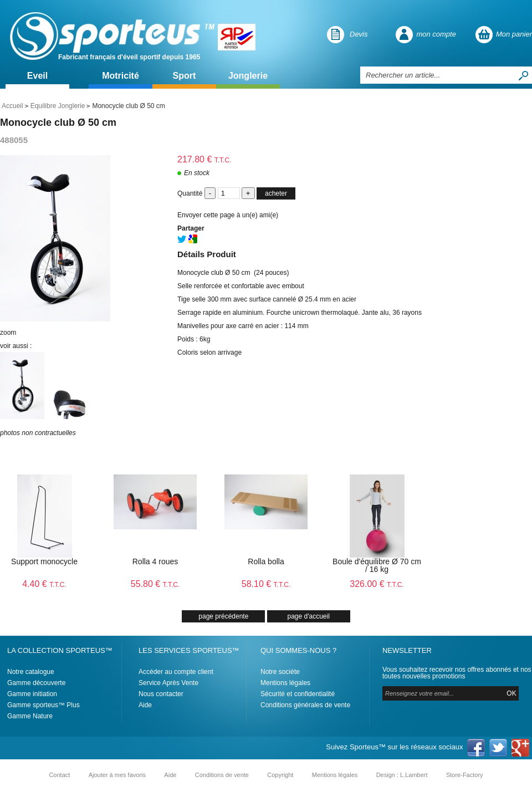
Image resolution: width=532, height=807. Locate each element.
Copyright (280, 775)
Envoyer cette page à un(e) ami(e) (228, 215)
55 (155, 584)
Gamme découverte (36, 683)
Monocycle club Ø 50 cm (58, 122)
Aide (145, 705)
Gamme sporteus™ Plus (44, 705)
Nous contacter (161, 694)
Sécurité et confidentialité (298, 694)
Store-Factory (465, 775)
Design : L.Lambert (402, 775)
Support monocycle (44, 561)
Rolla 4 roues (155, 561)
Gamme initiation (32, 694)
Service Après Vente (168, 683)
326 (377, 584)
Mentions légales (285, 683)
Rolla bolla (266, 561)
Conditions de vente (222, 775)
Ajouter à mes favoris (117, 775)
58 (266, 584)
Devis (359, 34)
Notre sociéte (280, 672)
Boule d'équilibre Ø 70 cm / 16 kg (377, 565)
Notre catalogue (31, 672)
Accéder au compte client (176, 672)
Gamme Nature (30, 716)
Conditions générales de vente (305, 705)
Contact (59, 775)
